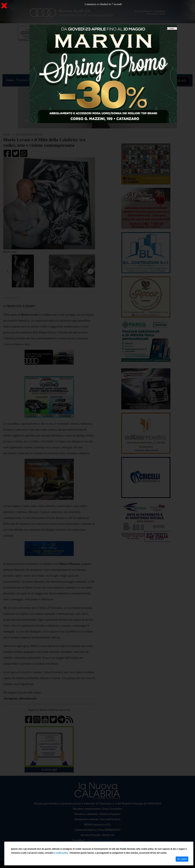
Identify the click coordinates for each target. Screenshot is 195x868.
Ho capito (182, 859)
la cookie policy (61, 853)
